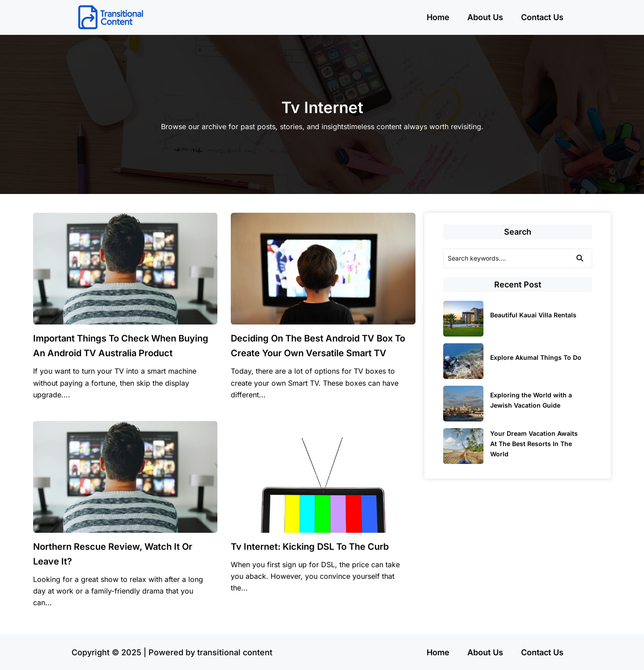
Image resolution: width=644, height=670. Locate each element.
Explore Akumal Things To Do (536, 357)
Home (438, 17)
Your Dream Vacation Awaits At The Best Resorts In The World (534, 444)
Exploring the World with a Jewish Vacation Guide (531, 400)
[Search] (506, 258)
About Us (485, 17)
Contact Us (542, 17)
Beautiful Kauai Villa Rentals (533, 315)
